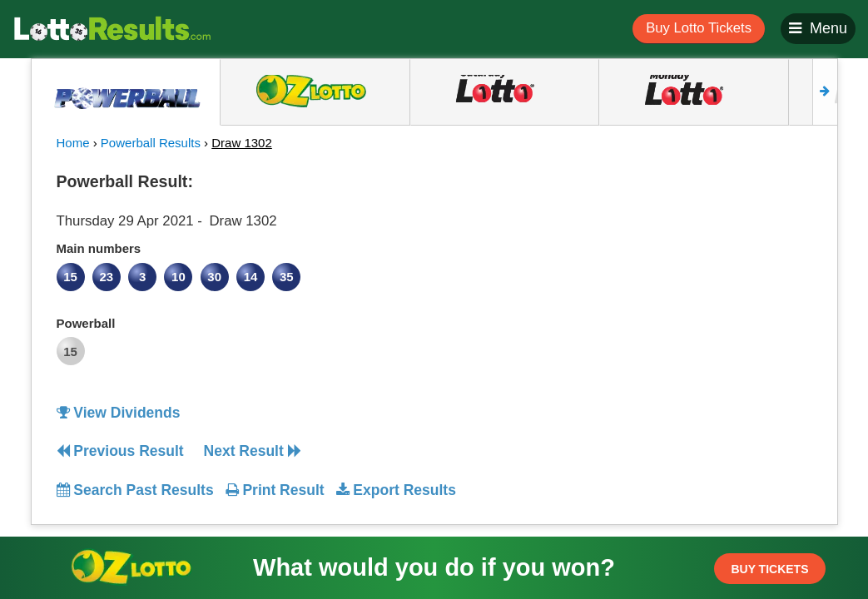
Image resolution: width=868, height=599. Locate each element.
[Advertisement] (717, 270)
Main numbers (99, 248)
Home (73, 143)
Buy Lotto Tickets (699, 28)
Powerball (86, 323)
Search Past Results (135, 490)
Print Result (275, 490)
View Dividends (119, 413)
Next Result (253, 451)
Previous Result (120, 451)
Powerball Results (151, 143)
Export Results (396, 490)
